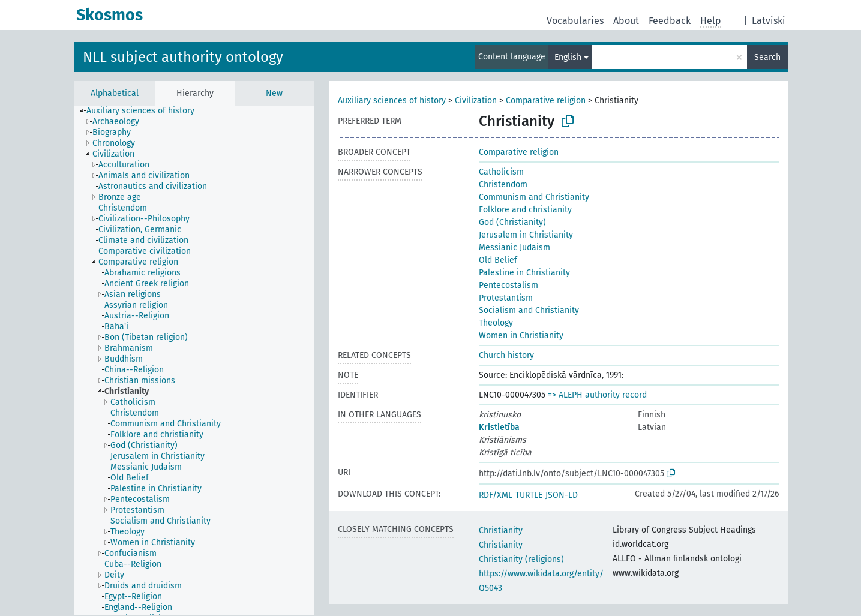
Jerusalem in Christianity (526, 235)
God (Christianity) (512, 222)
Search (767, 57)
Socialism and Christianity (529, 310)
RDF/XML (496, 495)
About (626, 21)
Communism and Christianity (534, 197)
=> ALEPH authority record (597, 395)
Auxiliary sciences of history (392, 100)
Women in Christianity (521, 336)
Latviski (769, 21)
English (568, 57)
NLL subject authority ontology (183, 57)
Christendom (503, 184)
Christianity (501, 531)
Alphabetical (115, 93)
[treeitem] (145, 111)
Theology (496, 323)
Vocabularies (575, 21)
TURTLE (529, 495)
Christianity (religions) (521, 559)
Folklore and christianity (525, 210)
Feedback (670, 21)
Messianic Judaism (514, 247)
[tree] (194, 360)
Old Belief (498, 260)
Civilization (476, 100)
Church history (506, 355)
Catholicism (501, 172)
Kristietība (499, 427)
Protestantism (506, 298)
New (274, 93)
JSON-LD (562, 495)
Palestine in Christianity (524, 273)
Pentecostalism (508, 285)
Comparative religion (546, 100)
